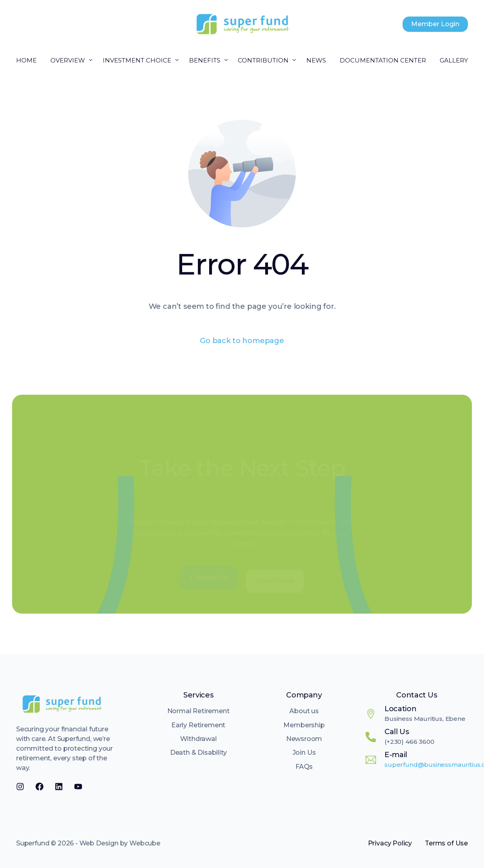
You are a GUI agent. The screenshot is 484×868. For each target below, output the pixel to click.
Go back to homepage (242, 341)
